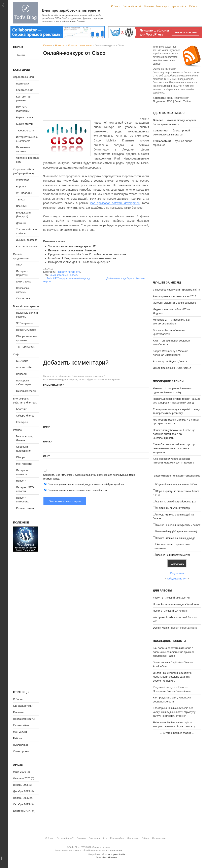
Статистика (23, 298)
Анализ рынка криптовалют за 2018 (175, 296)
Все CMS (22, 206)
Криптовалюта (25, 90)
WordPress (23, 180)
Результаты (177, 573)
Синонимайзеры (26, 391)
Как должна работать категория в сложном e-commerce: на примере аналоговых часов (174, 652)
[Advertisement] (96, 87)
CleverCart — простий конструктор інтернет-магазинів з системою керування (174, 448)
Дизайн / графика (27, 240)
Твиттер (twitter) (26, 347)
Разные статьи (25, 508)
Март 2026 (20, 772)
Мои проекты (24, 464)
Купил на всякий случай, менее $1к (176, 502)
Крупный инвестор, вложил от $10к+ (177, 485)
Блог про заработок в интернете (71, 10)
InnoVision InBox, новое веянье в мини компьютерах (82, 258)
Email (48, 442)
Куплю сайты (179, 6)
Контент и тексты (26, 246)
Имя (47, 427)
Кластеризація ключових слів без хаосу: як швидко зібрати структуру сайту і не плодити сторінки (174, 712)
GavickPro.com (110, 857)
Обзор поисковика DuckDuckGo (172, 368)
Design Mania (161, 628)
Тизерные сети (25, 131)
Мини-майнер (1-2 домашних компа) (177, 532)
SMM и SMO (24, 282)
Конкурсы (22, 422)
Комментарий (53, 385)
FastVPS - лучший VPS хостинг (172, 598)
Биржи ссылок (25, 117)
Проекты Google (26, 330)
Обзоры (21, 457)
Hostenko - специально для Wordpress (176, 604)
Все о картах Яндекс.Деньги (170, 361)
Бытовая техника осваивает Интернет (73, 250)
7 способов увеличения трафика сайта (176, 290)
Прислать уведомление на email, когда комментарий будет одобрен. (84, 484)
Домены (21, 223)
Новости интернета (80, 46)
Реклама (149, 6)
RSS (170, 101)
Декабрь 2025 (21, 791)
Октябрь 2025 (21, 804)
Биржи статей (24, 124)
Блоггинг (21, 409)
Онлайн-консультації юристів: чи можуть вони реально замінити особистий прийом (173, 677)
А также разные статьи (177, 733)
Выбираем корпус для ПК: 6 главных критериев (79, 262)
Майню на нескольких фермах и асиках (178, 525)
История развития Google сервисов (174, 303)
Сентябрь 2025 (22, 811)
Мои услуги (163, 6)
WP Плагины (24, 193)
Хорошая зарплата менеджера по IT (72, 246)
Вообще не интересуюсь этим (173, 555)
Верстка (21, 187)
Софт (16, 354)
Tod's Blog (26, 13)
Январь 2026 (21, 785)
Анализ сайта (24, 367)
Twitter (187, 101)
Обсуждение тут (177, 579)
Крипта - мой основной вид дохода (176, 538)
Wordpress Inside (163, 617)
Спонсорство (21, 751)
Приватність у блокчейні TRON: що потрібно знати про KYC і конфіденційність (174, 434)
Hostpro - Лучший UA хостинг (170, 611)
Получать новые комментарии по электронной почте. (75, 490)
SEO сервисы (24, 323)
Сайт (46, 456)
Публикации (20, 745)
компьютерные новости (64, 275)
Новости (60, 46)
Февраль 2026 (22, 778)
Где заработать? (132, 6)
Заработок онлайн (24, 77)
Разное (17, 430)
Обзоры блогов (25, 416)
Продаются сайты (24, 719)
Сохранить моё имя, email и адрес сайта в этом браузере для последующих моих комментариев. (89, 477)
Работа (193, 6)
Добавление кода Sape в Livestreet (126, 278)
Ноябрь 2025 (21, 798)
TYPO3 (20, 200)
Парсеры (22, 374)
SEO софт (22, 361)
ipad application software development (115, 203)
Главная (48, 46)
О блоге (116, 6)
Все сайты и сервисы (26, 306)
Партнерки (23, 84)
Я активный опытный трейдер (173, 508)
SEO (19, 265)
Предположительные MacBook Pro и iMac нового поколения (87, 254)
